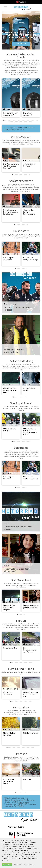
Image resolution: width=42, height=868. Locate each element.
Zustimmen (7, 865)
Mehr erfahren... (29, 865)
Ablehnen (17, 865)
